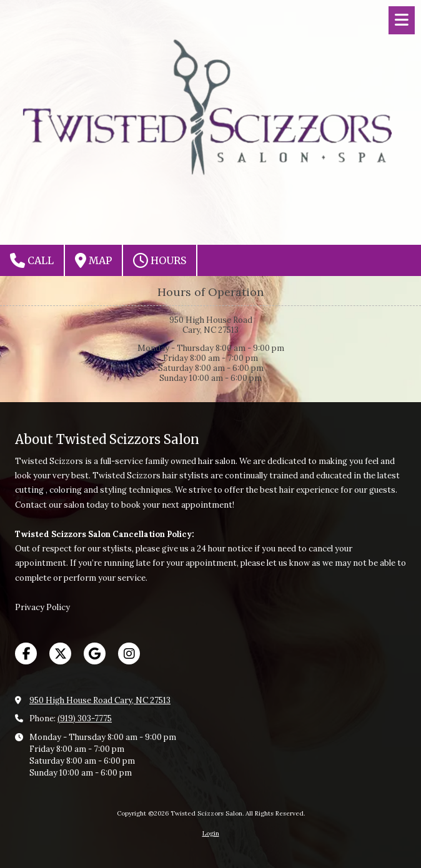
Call (32, 260)
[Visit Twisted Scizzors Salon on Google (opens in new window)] (95, 653)
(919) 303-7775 (85, 718)
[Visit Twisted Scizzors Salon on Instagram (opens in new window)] (129, 653)
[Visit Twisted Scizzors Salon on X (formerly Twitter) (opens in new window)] (60, 653)
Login (211, 833)
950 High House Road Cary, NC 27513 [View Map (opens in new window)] (100, 700)
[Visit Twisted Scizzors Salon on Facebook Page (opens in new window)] (26, 653)
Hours (160, 260)
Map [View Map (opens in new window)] (93, 260)
